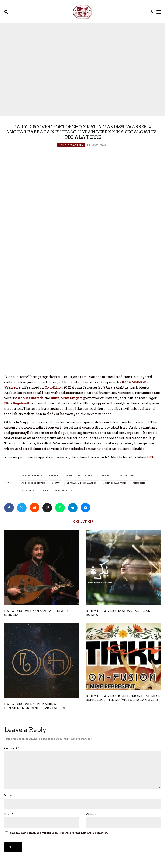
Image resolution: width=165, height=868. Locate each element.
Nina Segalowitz (115, 483)
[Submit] (35, 508)
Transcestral (65, 491)
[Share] (9, 508)
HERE (152, 457)
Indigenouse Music (34, 483)
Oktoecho (140, 483)
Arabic (55, 475)
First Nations (126, 475)
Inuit (57, 483)
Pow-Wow (29, 491)
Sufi (45, 491)
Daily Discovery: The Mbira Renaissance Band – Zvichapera (35, 706)
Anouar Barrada (33, 475)
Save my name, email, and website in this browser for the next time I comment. (59, 840)
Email (9, 821)
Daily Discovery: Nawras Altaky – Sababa (38, 613)
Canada (105, 475)
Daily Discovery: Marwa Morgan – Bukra (119, 613)
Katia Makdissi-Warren (82, 483)
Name (9, 802)
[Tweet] (22, 508)
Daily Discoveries (71, 145)
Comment (11, 748)
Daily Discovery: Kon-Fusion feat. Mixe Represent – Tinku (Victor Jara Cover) (123, 698)
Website (91, 821)
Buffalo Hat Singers (79, 475)
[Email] (47, 508)
